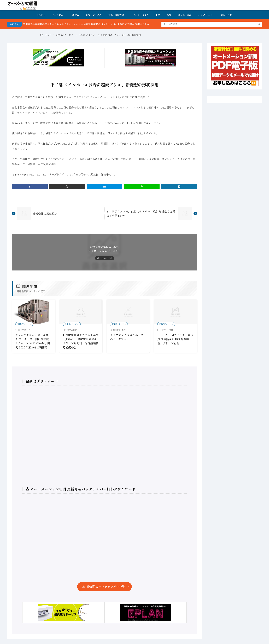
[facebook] (30, 187)
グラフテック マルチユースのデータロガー (127, 337)
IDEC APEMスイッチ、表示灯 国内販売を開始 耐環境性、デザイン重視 (175, 339)
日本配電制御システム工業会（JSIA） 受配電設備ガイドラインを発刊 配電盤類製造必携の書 (81, 341)
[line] (142, 187)
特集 (169, 15)
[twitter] (67, 187)
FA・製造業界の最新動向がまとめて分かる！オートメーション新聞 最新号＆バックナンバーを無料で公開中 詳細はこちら (94, 24)
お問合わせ (226, 15)
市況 (158, 15)
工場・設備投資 (116, 15)
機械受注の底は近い (45, 213)
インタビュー (59, 15)
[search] (259, 24)
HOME (41, 15)
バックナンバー (206, 15)
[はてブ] (104, 187)
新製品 (76, 15)
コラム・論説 (185, 15)
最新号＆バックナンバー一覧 (106, 587)
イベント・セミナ (140, 15)
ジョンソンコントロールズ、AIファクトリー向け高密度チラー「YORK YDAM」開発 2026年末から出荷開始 (33, 341)
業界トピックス (94, 15)
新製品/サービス (65, 35)
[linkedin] (179, 187)
